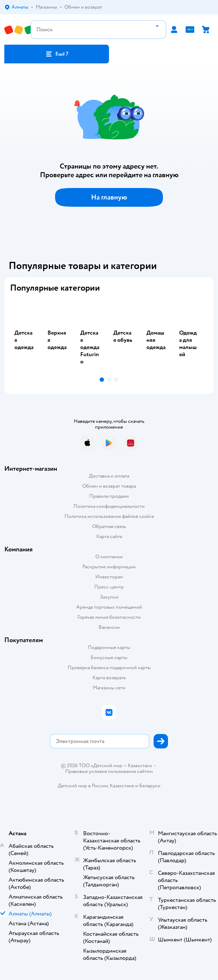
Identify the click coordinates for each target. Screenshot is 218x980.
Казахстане (122, 786)
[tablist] (109, 336)
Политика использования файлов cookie (109, 516)
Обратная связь (109, 526)
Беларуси (150, 786)
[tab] (27, 336)
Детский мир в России (83, 786)
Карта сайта (109, 536)
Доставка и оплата (109, 476)
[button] (57, 54)
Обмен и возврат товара (109, 486)
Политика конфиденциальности (109, 506)
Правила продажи (109, 496)
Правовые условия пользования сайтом (109, 771)
